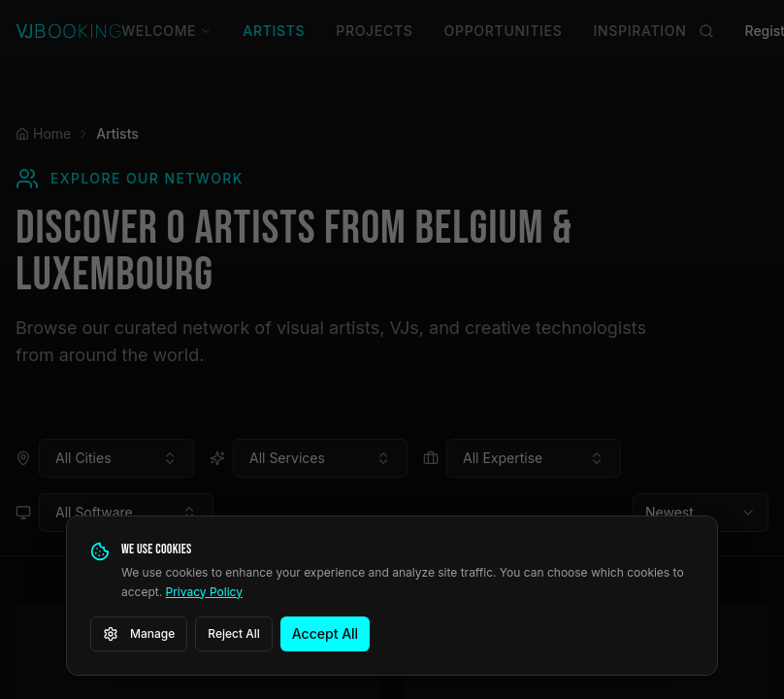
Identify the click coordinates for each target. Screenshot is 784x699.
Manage (139, 634)
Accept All (325, 633)
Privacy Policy (204, 592)
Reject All (234, 633)
